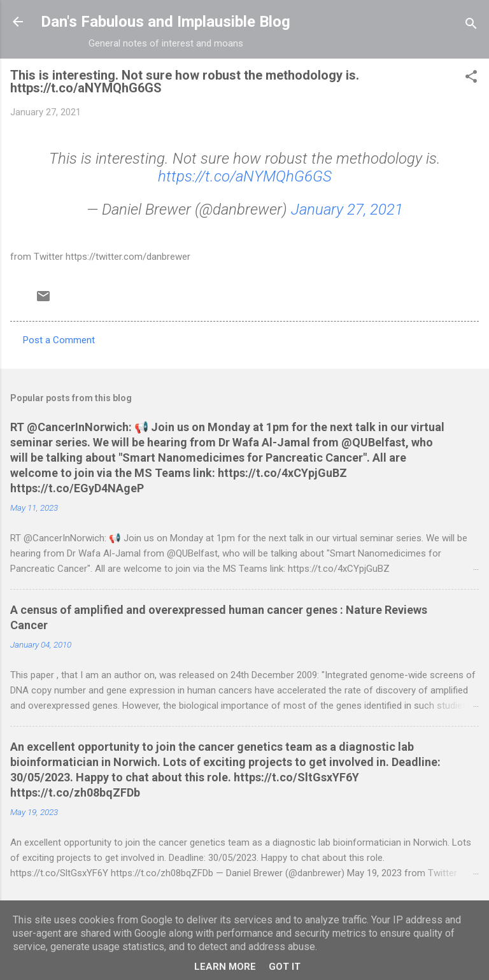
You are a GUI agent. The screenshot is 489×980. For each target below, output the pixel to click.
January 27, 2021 (347, 209)
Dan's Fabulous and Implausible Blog (166, 22)
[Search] (471, 26)
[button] (471, 79)
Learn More (225, 967)
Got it (285, 967)
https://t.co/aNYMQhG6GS (245, 176)
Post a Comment (59, 340)
